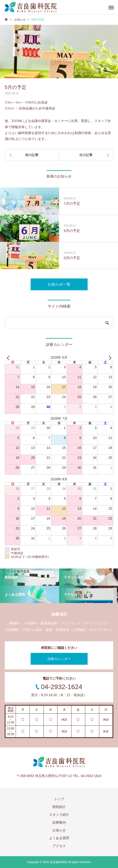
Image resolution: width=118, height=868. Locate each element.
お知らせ (59, 830)
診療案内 (59, 822)
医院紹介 (59, 807)
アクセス (59, 846)
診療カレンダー (59, 659)
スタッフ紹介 (59, 815)
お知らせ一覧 (59, 284)
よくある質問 (59, 838)
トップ (59, 799)
